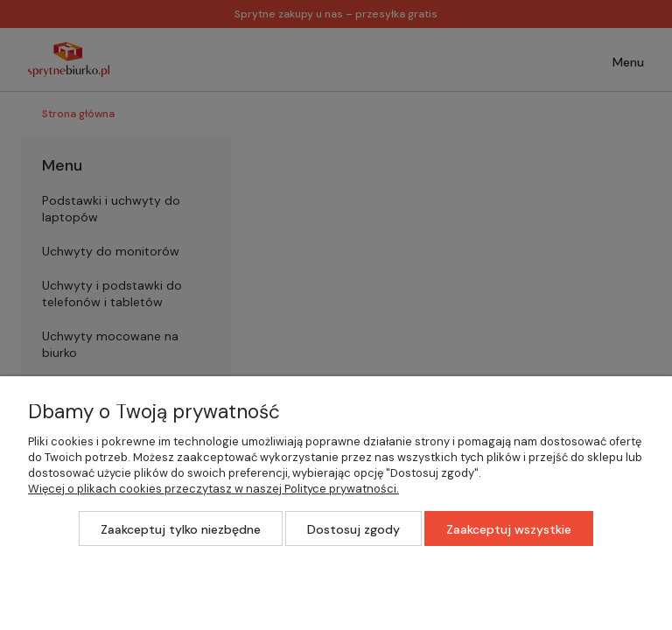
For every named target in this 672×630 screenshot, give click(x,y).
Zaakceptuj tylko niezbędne (181, 529)
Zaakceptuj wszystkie (509, 529)
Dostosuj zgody (353, 529)
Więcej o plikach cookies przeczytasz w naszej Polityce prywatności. (213, 489)
